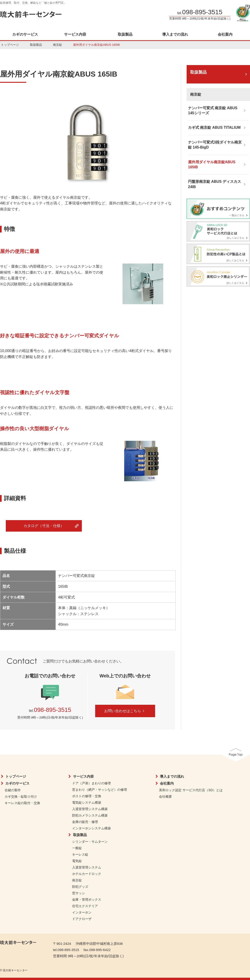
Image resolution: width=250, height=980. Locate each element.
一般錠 (77, 848)
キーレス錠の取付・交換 (22, 803)
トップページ (10, 45)
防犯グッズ (80, 887)
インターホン (82, 912)
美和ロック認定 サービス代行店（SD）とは (191, 790)
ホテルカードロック (87, 874)
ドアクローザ (82, 919)
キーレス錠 (80, 854)
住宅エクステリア (85, 906)
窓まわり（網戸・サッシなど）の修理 (100, 790)
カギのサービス (25, 34)
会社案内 (225, 34)
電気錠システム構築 (87, 802)
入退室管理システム (87, 867)
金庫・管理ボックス (87, 900)
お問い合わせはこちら (125, 711)
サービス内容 (75, 34)
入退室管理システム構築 (90, 809)
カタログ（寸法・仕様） (44, 526)
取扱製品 (125, 34)
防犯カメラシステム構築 (90, 815)
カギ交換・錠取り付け (21, 797)
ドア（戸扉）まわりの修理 (91, 783)
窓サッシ (79, 893)
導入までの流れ (175, 34)
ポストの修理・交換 (87, 796)
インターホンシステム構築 (91, 828)
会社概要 (165, 797)
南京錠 (57, 45)
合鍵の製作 (13, 790)
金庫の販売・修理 (85, 822)
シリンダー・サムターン (90, 842)
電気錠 (77, 861)
